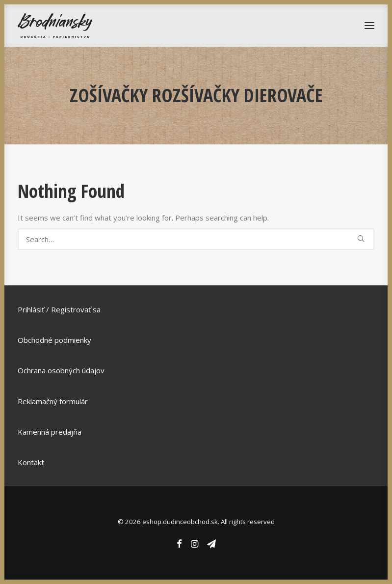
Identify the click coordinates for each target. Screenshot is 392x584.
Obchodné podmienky (54, 340)
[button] (361, 238)
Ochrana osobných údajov (61, 370)
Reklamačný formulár (53, 401)
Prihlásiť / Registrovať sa (59, 309)
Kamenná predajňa (50, 432)
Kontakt (31, 462)
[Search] (196, 239)
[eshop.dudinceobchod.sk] (55, 26)
